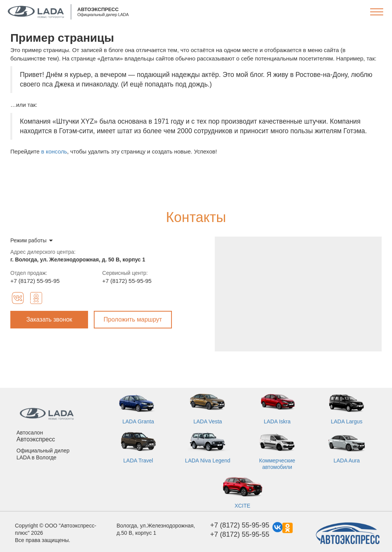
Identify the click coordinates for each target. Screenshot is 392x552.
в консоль (54, 151)
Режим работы (29, 240)
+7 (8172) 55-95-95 (35, 281)
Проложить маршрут (133, 319)
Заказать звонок (49, 319)
